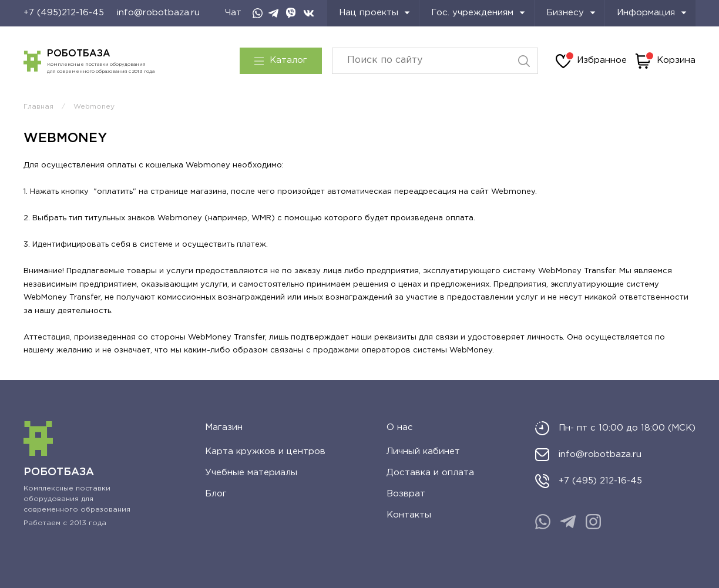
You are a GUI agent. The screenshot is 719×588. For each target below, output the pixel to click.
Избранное (591, 61)
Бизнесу (571, 13)
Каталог (281, 61)
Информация (652, 13)
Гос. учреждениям (478, 13)
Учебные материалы (251, 473)
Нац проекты (374, 13)
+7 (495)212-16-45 (64, 13)
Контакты (409, 515)
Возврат (406, 494)
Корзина (666, 61)
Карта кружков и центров (265, 451)
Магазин (224, 427)
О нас (400, 427)
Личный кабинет (423, 451)
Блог (216, 494)
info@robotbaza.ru (158, 13)
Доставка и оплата (430, 473)
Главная (38, 107)
